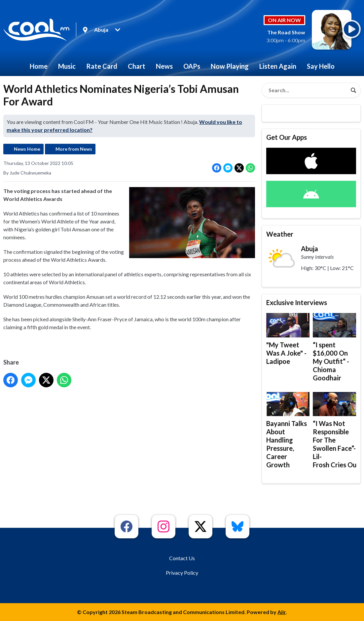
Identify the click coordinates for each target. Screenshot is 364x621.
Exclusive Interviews (297, 302)
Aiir (282, 612)
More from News (74, 149)
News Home (27, 149)
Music (67, 66)
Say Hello (321, 66)
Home (39, 66)
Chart (137, 66)
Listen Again (278, 66)
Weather (280, 234)
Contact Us (182, 558)
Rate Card (102, 66)
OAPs (192, 66)
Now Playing (230, 66)
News (164, 66)
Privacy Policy (182, 573)
